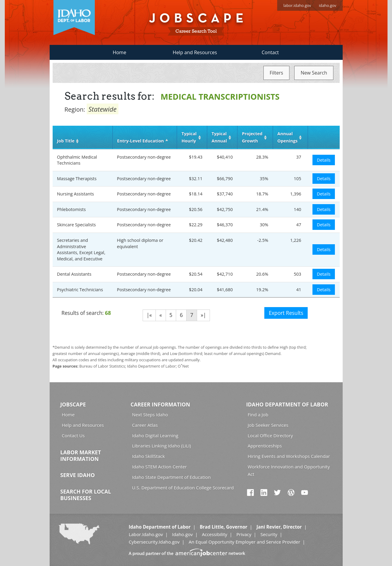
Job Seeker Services (268, 425)
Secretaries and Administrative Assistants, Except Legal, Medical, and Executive (81, 249)
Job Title (66, 141)
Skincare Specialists (77, 225)
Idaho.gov (182, 534)
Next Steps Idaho (150, 415)
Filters (276, 73)
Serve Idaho (78, 475)
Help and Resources (195, 52)
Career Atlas (145, 425)
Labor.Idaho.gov (146, 534)
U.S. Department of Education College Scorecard (183, 488)
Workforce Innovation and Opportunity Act (289, 470)
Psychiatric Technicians (80, 290)
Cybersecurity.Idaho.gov (154, 542)
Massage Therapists (77, 179)
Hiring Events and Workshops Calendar (289, 456)
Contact (270, 52)
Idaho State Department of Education (171, 477)
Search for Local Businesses (86, 495)
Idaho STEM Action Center (160, 467)
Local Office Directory (270, 435)
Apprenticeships (265, 446)
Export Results (286, 313)
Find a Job (258, 415)
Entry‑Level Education (141, 141)
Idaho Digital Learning (155, 435)
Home (119, 52)
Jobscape (73, 404)
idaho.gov (327, 5)
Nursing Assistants (76, 194)
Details (324, 160)
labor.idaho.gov (297, 5)
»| (203, 315)
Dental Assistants (74, 274)
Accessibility (215, 534)
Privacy (244, 534)
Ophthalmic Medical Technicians (77, 160)
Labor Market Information (81, 456)
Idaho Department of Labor (287, 404)
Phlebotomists (71, 209)
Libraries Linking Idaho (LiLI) (162, 446)
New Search (314, 73)
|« (149, 315)
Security (269, 534)
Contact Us (73, 435)
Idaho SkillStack (149, 456)
